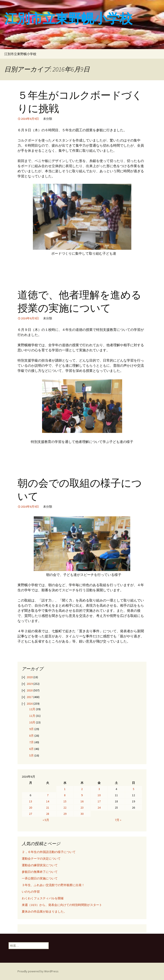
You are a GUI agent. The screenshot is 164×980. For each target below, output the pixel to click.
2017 (30, 697)
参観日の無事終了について (40, 872)
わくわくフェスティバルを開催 (43, 898)
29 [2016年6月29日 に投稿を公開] (65, 814)
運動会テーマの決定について (41, 859)
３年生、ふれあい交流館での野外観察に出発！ (53, 885)
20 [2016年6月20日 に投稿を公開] (31, 808)
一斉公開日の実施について (40, 878)
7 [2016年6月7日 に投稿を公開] (48, 795)
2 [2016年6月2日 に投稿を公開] (82, 789)
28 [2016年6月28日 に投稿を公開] (48, 814)
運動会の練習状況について (40, 865)
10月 (32, 722)
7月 (31, 742)
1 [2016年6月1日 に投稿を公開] (65, 789)
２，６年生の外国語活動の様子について (49, 852)
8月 (31, 736)
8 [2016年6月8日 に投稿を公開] (65, 795)
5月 (31, 755)
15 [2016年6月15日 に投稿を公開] (65, 801)
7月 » (118, 820)
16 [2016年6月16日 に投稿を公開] (82, 801)
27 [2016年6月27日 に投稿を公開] (31, 814)
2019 (30, 684)
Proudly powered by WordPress (38, 971)
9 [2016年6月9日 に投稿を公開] (82, 795)
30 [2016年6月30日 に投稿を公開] (82, 814)
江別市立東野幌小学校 (20, 54)
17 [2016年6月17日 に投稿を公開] (99, 801)
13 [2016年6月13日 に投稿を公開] (31, 801)
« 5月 (46, 820)
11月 (32, 716)
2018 (30, 690)
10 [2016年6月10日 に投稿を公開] (99, 795)
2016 (30, 704)
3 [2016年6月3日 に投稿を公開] (99, 789)
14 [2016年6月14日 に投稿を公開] (48, 801)
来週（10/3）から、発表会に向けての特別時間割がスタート (62, 905)
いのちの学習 (31, 892)
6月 (31, 749)
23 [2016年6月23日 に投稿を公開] (82, 808)
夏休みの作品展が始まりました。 (44, 911)
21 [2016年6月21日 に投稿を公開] (48, 808)
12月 (32, 709)
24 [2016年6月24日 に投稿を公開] (99, 808)
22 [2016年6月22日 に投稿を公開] (65, 808)
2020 (30, 677)
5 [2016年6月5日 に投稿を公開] (134, 789)
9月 (31, 729)
